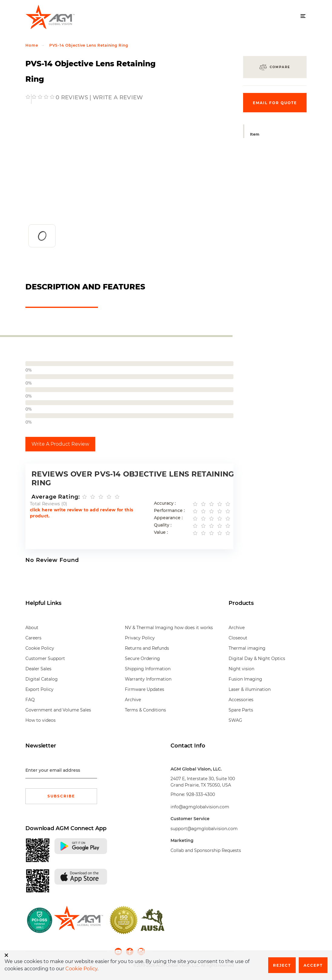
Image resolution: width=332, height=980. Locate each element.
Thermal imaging (247, 648)
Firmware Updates (145, 689)
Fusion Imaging (245, 679)
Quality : (163, 525)
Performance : (169, 511)
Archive (133, 700)
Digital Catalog (42, 679)
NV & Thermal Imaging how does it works (169, 628)
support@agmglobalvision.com (204, 829)
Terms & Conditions (145, 710)
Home (32, 45)
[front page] (78, 920)
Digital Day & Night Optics (257, 658)
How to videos (41, 720)
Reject (282, 965)
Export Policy (39, 689)
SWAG (235, 720)
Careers (33, 638)
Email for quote (275, 103)
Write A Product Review (60, 444)
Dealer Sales (38, 669)
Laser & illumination (250, 689)
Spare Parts (241, 710)
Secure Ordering (142, 658)
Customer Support (45, 658)
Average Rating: (56, 497)
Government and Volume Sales (58, 710)
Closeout (238, 638)
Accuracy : (165, 503)
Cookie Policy (40, 648)
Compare (280, 67)
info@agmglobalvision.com (200, 807)
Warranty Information (148, 679)
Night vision (241, 669)
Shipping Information (148, 669)
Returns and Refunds (147, 648)
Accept (313, 965)
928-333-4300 (201, 794)
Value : (161, 532)
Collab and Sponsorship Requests (206, 850)
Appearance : (168, 518)
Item (255, 134)
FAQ (30, 700)
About (32, 628)
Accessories (241, 700)
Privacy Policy (140, 638)
